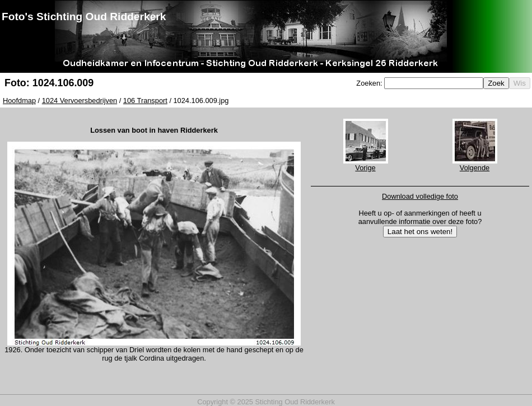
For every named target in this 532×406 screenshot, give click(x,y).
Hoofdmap (19, 101)
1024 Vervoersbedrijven (80, 101)
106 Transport (145, 101)
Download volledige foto (420, 196)
